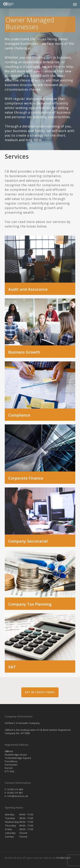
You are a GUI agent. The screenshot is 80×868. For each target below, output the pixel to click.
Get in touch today (40, 692)
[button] (75, 4)
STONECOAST (63, 858)
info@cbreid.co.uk (18, 796)
